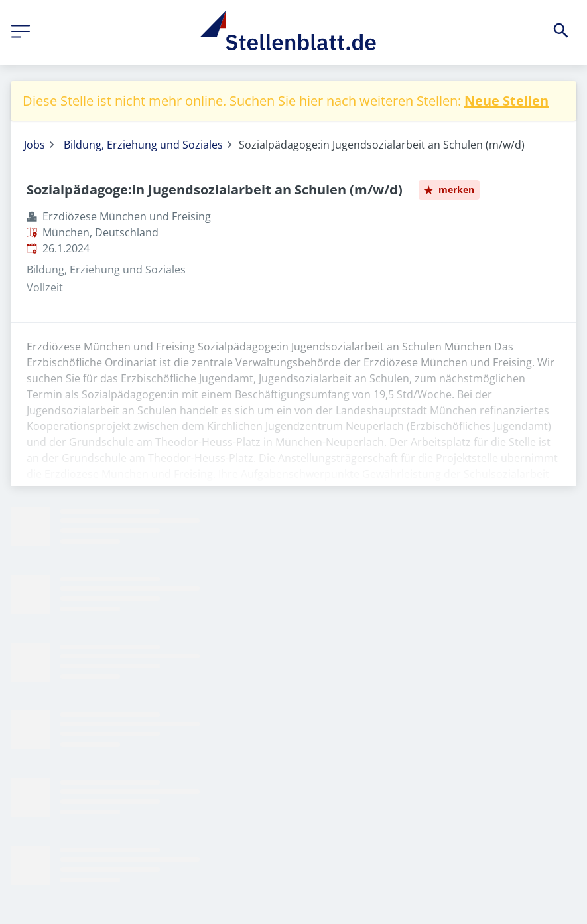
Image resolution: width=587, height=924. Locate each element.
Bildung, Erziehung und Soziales (143, 145)
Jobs (34, 145)
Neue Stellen (506, 101)
